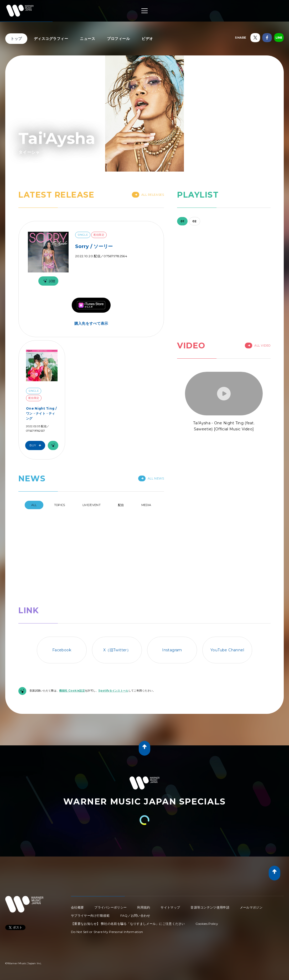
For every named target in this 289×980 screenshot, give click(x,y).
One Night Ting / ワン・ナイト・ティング (41, 413)
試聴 (48, 281)
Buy (37, 445)
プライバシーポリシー (110, 861)
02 (195, 221)
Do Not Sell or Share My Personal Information (107, 886)
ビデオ (147, 39)
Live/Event (92, 505)
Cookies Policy (207, 878)
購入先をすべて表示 (91, 323)
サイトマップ (170, 861)
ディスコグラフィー (51, 39)
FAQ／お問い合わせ (135, 870)
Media (146, 505)
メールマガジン (251, 861)
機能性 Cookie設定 (72, 645)
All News (151, 478)
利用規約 (144, 861)
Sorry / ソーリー (94, 246)
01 (182, 221)
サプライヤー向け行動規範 (90, 870)
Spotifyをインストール (113, 645)
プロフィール (118, 39)
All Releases (148, 195)
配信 (121, 505)
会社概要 (77, 861)
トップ (16, 39)
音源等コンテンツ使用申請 (210, 861)
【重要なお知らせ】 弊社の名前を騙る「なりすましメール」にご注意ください (128, 878)
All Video (258, 345)
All (34, 505)
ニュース (87, 39)
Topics (60, 505)
